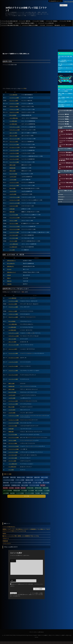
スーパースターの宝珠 (16, 483)
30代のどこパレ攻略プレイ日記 (62, 635)
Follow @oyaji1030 (69, 2)
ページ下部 (23, 89)
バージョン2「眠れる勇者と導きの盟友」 (11, 25)
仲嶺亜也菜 (5, 541)
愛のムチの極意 (12, 188)
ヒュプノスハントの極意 (14, 232)
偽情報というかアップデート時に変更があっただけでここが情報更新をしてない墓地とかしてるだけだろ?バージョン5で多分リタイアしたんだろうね (26, 530)
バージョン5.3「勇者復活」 (52, 21)
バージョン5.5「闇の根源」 (7, 23)
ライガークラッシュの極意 (15, 197)
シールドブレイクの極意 (14, 153)
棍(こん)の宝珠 (39, 491)
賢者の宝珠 (6, 483)
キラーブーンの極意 (13, 241)
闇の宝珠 (23, 488)
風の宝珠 (5, 488)
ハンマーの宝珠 (20, 493)
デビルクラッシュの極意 (14, 112)
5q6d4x (4, 533)
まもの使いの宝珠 (27, 483)
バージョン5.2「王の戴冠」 (39, 21)
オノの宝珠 (31, 491)
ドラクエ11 (42, 25)
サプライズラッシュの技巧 (15, 127)
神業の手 (9, 278)
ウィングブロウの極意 (14, 215)
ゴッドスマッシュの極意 (14, 98)
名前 (12, 580)
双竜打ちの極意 (12, 171)
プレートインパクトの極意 (15, 139)
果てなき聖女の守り (11, 263)
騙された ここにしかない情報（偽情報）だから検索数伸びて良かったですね (21, 536)
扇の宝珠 (12, 493)
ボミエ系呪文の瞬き (13, 121)
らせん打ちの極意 (13, 194)
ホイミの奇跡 (12, 250)
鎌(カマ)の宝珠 (45, 493)
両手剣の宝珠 (38, 488)
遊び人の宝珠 (25, 485)
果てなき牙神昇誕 (13, 115)
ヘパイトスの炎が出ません (9, 527)
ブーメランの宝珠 (29, 493)
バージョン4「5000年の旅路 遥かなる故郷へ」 (26, 23)
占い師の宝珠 (6, 485)
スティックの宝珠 (8, 491)
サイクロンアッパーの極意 (15, 200)
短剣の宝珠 (46, 488)
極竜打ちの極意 (12, 165)
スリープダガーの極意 (14, 238)
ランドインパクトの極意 (14, 145)
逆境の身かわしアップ (11, 272)
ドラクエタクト (50, 25)
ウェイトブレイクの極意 (14, 162)
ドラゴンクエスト (7, 543)
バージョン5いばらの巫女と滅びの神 (9, 21)
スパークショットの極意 (14, 186)
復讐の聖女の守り (11, 266)
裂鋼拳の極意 (12, 212)
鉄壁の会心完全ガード (11, 261)
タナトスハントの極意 (14, 224)
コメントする (27, 496)
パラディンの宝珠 (20, 480)
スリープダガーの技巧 (14, 235)
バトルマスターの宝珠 (9, 480)
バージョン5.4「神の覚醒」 (66, 21)
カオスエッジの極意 (13, 221)
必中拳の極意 (12, 209)
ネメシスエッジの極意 (14, 101)
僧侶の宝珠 (13, 477)
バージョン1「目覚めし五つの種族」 (30, 25)
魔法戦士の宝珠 (29, 480)
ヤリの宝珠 (24, 491)
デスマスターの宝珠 (34, 485)
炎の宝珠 (43, 485)
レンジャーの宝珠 (39, 480)
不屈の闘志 (9, 284)
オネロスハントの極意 (14, 106)
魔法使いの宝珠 (21, 477)
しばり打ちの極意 (13, 180)
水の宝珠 (11, 488)
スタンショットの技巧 (14, 142)
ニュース (63, 25)
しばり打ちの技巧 (13, 177)
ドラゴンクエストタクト (66, 54)
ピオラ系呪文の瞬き (13, 124)
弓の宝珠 (37, 493)
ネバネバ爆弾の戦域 (13, 95)
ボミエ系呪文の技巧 (13, 247)
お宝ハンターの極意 (13, 136)
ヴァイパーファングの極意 (15, 229)
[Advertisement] (36, 37)
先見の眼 (9, 275)
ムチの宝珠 (6, 493)
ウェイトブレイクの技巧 (14, 159)
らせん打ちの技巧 (13, 191)
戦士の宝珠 (6, 477)
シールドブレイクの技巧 (14, 150)
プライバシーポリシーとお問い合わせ (36, 632)
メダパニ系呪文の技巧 (14, 244)
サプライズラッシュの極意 (15, 130)
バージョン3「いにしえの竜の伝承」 (47, 23)
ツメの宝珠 (47, 491)
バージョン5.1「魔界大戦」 (25, 21)
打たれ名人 (9, 269)
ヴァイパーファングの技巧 (15, 226)
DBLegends (57, 25)
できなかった (6, 538)
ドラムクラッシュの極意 (14, 156)
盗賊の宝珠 (37, 477)
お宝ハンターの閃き (13, 133)
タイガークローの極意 (14, 206)
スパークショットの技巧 (14, 183)
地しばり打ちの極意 (13, 174)
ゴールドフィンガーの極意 (15, 203)
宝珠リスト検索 (8, 474)
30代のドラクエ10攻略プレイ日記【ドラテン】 (47, 635)
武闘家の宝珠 (29, 477)
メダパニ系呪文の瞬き (14, 118)
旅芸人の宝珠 (44, 477)
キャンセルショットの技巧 (15, 147)
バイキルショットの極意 (14, 109)
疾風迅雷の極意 (12, 168)
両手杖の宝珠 (17, 491)
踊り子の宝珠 (46, 483)
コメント (13, 561)
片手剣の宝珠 (30, 488)
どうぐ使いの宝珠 (37, 483)
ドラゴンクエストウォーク (66, 87)
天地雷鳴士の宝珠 (16, 485)
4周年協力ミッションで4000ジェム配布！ (65, 72)
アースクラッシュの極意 (14, 104)
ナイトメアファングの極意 (15, 218)
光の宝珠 (17, 488)
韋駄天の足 (9, 281)
